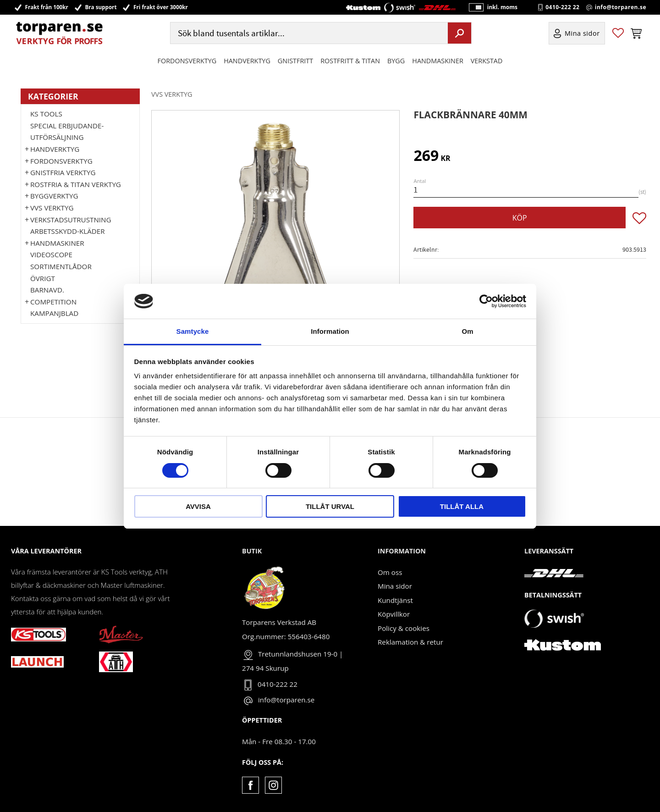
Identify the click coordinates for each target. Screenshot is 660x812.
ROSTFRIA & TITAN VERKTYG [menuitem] (76, 184)
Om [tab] (467, 331)
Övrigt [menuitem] (43, 278)
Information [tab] (330, 331)
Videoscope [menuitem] (51, 254)
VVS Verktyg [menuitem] (52, 208)
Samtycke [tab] (193, 331)
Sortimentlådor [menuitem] (61, 266)
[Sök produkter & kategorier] (308, 34)
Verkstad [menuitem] (487, 61)
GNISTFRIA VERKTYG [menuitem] (63, 172)
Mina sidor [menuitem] (582, 34)
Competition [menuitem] (53, 302)
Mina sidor (395, 586)
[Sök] (459, 33)
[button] (618, 34)
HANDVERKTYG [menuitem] (247, 61)
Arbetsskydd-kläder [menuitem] (68, 231)
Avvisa (198, 506)
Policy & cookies (404, 628)
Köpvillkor (394, 614)
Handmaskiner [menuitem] (437, 61)
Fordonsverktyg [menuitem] (187, 61)
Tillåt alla (462, 506)
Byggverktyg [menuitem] (54, 196)
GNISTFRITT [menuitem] (295, 61)
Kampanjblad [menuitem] (54, 313)
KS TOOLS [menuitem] (46, 114)
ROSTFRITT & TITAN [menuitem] (350, 61)
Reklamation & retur (410, 642)
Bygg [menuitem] (396, 61)
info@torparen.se (621, 7)
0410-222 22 (562, 7)
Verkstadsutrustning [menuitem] (71, 220)
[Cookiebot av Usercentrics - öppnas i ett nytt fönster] (486, 301)
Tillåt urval (330, 506)
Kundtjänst (395, 600)
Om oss (390, 572)
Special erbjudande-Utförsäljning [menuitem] (67, 132)
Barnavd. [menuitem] (47, 290)
